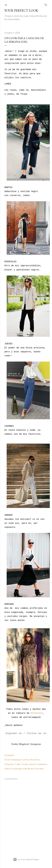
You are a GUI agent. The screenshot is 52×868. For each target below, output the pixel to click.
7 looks (25, 764)
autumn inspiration (38, 764)
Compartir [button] (9, 755)
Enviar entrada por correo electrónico (22, 760)
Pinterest (37, 713)
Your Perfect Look (21, 10)
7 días (17, 764)
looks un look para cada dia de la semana (24, 769)
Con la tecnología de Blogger (26, 859)
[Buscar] (46, 4)
